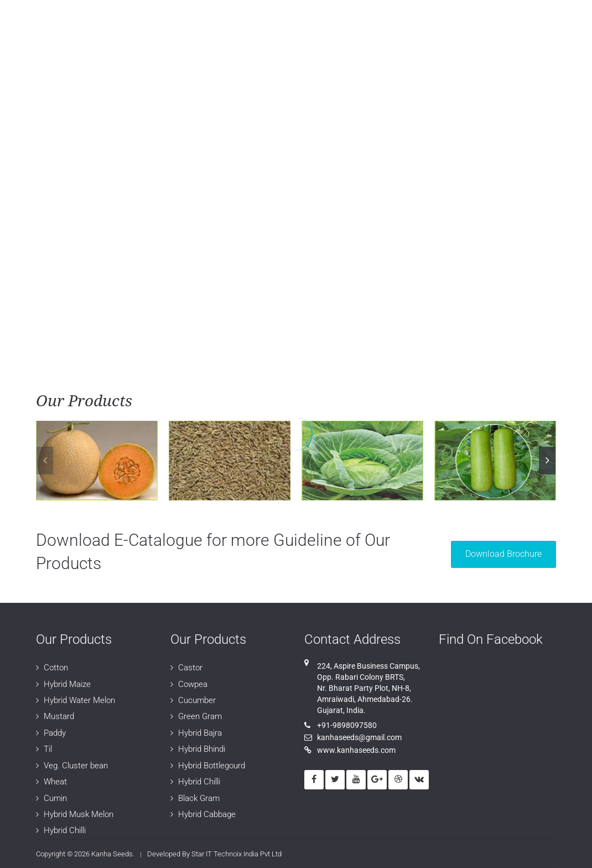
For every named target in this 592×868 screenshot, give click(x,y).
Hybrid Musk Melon (79, 814)
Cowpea (193, 684)
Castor (190, 668)
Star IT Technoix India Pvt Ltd (237, 854)
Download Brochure (503, 554)
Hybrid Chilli (65, 830)
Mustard (59, 716)
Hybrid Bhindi (202, 749)
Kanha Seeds (112, 854)
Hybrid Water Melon (79, 700)
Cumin (55, 798)
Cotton (56, 668)
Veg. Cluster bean (76, 766)
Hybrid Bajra (200, 733)
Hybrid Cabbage (207, 814)
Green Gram (200, 716)
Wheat (55, 782)
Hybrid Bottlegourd (212, 766)
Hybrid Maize (67, 684)
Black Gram (199, 798)
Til (48, 749)
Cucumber (197, 700)
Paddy (55, 733)
